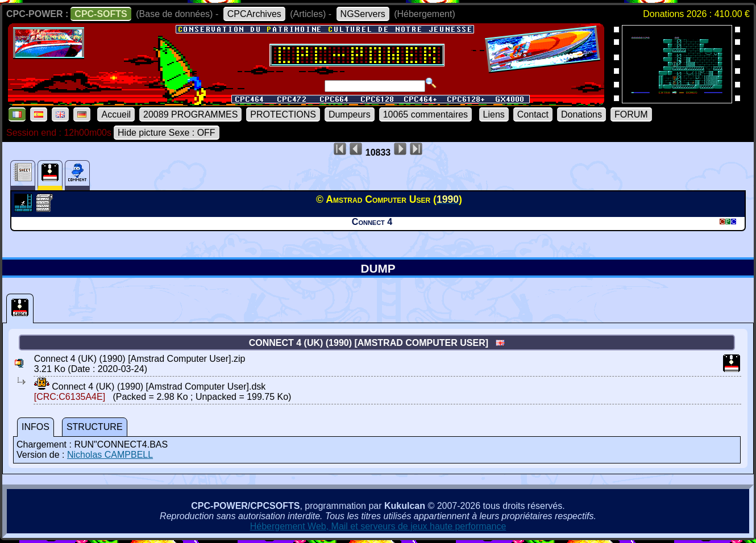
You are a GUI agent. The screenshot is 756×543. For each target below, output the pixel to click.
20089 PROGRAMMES (190, 114)
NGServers (363, 14)
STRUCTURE (95, 427)
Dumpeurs (350, 114)
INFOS (36, 427)
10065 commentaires (425, 114)
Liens (494, 114)
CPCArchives (254, 14)
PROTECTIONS (283, 114)
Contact (533, 114)
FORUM (631, 114)
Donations (581, 114)
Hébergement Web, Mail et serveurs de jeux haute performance (378, 526)
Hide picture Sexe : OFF (167, 133)
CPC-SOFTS (101, 14)
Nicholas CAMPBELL (110, 455)
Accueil (116, 114)
